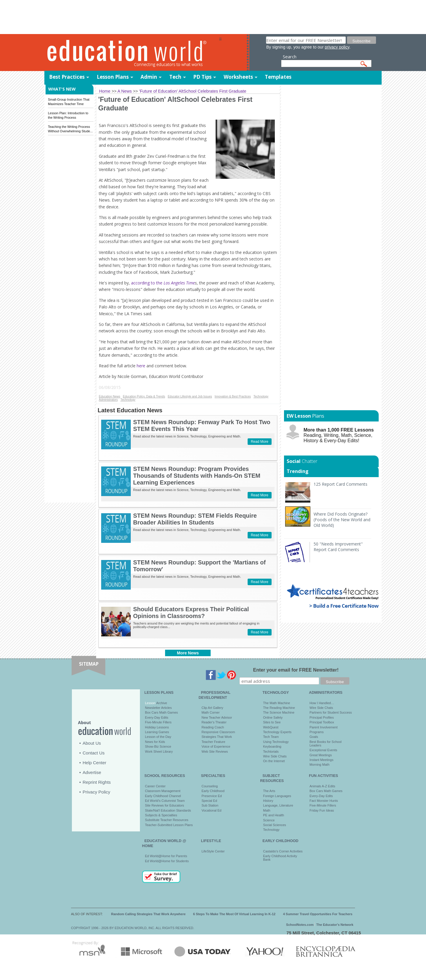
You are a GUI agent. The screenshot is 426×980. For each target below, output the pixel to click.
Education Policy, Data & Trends (144, 396)
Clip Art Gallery (212, 708)
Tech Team (271, 737)
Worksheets (238, 77)
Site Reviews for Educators (164, 805)
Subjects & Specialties (161, 815)
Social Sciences (275, 825)
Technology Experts (277, 732)
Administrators (108, 400)
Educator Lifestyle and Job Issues (190, 396)
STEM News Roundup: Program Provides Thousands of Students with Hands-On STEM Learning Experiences (197, 476)
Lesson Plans (113, 77)
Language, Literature (278, 805)
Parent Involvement (323, 727)
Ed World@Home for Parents (166, 856)
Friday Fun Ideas (322, 810)
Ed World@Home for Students (167, 861)
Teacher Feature (213, 742)
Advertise (92, 772)
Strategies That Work (217, 737)
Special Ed (209, 801)
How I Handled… (322, 703)
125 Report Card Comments (341, 484)
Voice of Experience (216, 746)
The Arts (269, 791)
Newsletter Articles (158, 708)
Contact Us (93, 753)
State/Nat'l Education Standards (168, 810)
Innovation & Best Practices (233, 396)
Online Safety (273, 717)
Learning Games (157, 732)
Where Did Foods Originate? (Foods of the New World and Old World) (342, 520)
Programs (317, 732)
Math (267, 810)
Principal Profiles (322, 717)
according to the (163, 283)
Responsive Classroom (218, 732)
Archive (161, 703)
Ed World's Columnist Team (165, 801)
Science (269, 820)
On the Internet (274, 761)
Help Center (94, 763)
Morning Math (319, 765)
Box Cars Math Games (161, 712)
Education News (109, 396)
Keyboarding (272, 746)
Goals (314, 737)
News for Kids (155, 742)
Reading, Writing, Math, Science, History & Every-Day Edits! (339, 435)
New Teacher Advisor (217, 717)
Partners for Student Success (331, 712)
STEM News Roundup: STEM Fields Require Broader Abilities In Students (195, 519)
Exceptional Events (323, 750)
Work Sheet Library (159, 752)
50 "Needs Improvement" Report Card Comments (338, 547)
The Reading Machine (279, 708)
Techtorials (271, 752)
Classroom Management (163, 791)
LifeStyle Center (213, 851)
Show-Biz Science (158, 746)
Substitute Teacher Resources (167, 820)
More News (188, 653)
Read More (260, 442)
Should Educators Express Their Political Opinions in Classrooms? (191, 613)
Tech (175, 77)
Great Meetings (321, 755)
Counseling (210, 786)
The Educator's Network (335, 925)
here (141, 366)
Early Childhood (213, 791)
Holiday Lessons (157, 727)
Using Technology (276, 742)
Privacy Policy (96, 792)
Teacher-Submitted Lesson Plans (169, 825)
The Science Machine (279, 712)
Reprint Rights (97, 782)
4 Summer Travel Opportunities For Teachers (318, 914)
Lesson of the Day (158, 737)
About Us (92, 743)
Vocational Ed (211, 810)
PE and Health (273, 815)
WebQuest (271, 727)
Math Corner (210, 712)
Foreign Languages (277, 796)
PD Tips (202, 77)
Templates (278, 77)
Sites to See (272, 722)
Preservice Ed (212, 796)
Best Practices (67, 77)
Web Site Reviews (215, 752)
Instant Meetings (321, 760)
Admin (149, 77)
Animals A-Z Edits (322, 786)
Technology (261, 396)
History (268, 801)
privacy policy (337, 47)
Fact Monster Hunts (324, 801)
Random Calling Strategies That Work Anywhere (149, 914)
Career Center (155, 786)
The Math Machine (276, 703)
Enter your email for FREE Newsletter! (296, 670)
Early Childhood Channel (163, 796)
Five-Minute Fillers (158, 722)
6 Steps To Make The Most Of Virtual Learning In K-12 (234, 914)
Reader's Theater (214, 722)
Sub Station (210, 805)
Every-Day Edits (157, 717)
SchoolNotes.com (300, 925)
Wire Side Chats (275, 756)
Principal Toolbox (322, 722)
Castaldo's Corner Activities (283, 851)
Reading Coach (213, 727)
